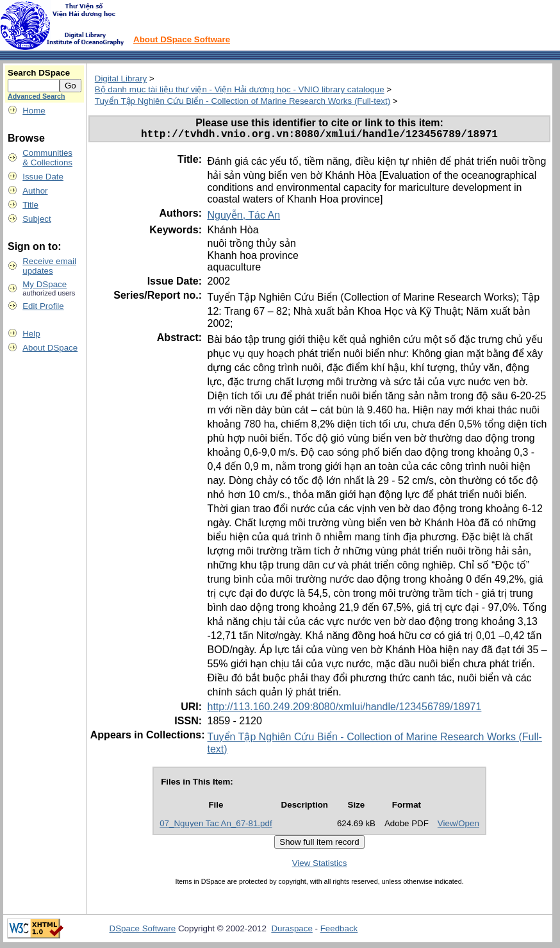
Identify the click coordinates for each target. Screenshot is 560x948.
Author (35, 191)
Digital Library (121, 79)
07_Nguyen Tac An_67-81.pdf (216, 826)
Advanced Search (36, 96)
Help (31, 334)
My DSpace (45, 284)
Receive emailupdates (49, 266)
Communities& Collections (47, 158)
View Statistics (320, 866)
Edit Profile (43, 306)
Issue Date (43, 177)
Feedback (339, 931)
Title (30, 205)
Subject (37, 219)
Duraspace (292, 931)
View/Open (458, 826)
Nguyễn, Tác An (243, 218)
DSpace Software (143, 931)
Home (34, 111)
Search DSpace (39, 73)
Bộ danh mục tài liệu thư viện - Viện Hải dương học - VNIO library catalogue (240, 89)
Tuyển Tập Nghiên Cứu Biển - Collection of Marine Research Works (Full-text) (243, 101)
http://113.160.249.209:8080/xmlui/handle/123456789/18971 (344, 709)
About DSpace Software (182, 39)
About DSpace (50, 348)
